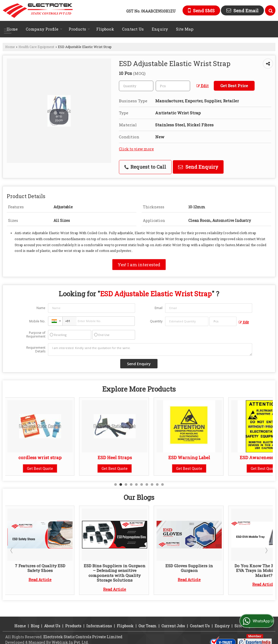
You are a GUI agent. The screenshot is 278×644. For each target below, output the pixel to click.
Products (79, 29)
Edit (203, 86)
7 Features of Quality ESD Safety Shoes (41, 568)
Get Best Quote (41, 468)
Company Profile (44, 29)
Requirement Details (36, 350)
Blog (35, 626)
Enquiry (160, 29)
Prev (12, 550)
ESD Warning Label (190, 457)
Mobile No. (37, 321)
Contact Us (133, 29)
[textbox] (173, 86)
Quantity (156, 321)
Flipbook (105, 29)
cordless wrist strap (41, 457)
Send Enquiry (198, 167)
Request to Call (145, 167)
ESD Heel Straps (115, 457)
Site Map (185, 29)
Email (159, 308)
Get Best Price (234, 86)
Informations (99, 626)
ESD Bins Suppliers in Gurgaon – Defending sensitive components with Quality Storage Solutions (115, 573)
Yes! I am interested (139, 265)
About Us (52, 626)
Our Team (147, 626)
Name (41, 308)
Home (12, 29)
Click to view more (136, 149)
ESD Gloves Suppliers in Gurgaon (190, 568)
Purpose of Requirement (36, 335)
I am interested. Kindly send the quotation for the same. (150, 350)
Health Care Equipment (36, 47)
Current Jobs (173, 626)
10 (162, 485)
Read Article (41, 580)
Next (266, 550)
